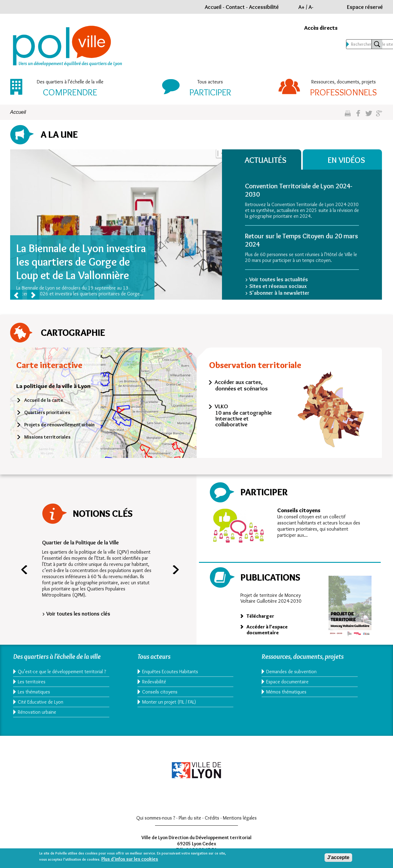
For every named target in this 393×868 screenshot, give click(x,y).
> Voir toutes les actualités (276, 279)
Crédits (212, 824)
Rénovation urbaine (37, 718)
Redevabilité (154, 682)
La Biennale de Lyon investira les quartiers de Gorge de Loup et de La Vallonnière (81, 262)
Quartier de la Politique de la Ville (80, 543)
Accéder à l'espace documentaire (267, 630)
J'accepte (338, 857)
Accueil (213, 7)
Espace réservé (365, 7)
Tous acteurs (210, 82)
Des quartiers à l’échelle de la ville (70, 82)
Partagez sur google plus (379, 116)
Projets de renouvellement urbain (59, 425)
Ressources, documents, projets (344, 82)
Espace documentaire (287, 682)
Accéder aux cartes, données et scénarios (241, 385)
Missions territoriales (47, 437)
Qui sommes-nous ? (156, 824)
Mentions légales (240, 824)
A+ (302, 7)
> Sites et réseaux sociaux (276, 286)
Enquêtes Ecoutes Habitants (170, 672)
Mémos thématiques (286, 692)
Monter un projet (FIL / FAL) (169, 702)
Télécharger (260, 616)
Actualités (266, 160)
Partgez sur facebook (358, 116)
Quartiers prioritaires (47, 412)
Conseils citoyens (299, 510)
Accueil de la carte (44, 400)
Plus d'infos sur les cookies (130, 859)
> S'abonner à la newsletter (277, 293)
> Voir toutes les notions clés (76, 614)
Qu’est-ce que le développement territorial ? (60, 674)
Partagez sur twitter (369, 116)
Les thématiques (34, 698)
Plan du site (190, 824)
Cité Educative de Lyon (41, 708)
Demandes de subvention (291, 672)
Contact (235, 7)
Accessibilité (264, 7)
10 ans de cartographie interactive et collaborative (243, 419)
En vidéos (347, 160)
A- (311, 7)
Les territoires (32, 687)
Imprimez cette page (348, 116)
